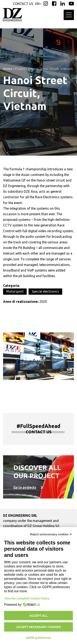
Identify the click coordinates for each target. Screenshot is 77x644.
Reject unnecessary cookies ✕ (51, 534)
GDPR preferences (39, 638)
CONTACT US (23, 4)
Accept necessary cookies (38, 627)
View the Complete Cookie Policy (27, 598)
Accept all (38, 616)
